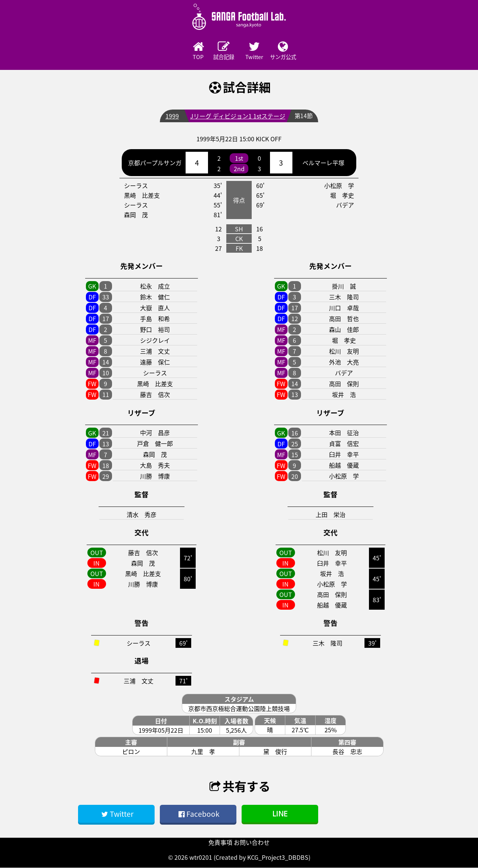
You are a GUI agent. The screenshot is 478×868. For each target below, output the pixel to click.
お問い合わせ (252, 843)
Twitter (260, 51)
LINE (280, 814)
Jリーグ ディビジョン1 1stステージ (237, 117)
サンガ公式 (301, 51)
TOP (177, 51)
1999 (172, 117)
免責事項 (220, 843)
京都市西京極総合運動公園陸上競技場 (239, 709)
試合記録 (218, 51)
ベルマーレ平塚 (323, 163)
